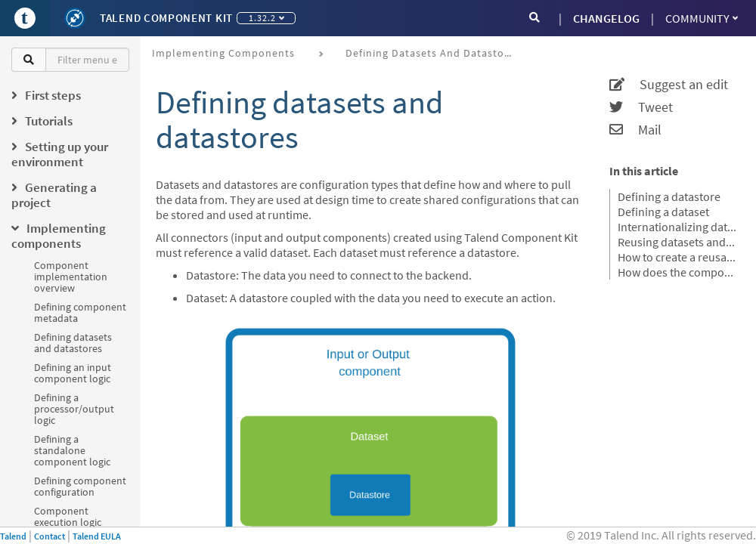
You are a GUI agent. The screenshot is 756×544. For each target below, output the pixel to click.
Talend (13, 536)
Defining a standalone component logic (72, 450)
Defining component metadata (80, 312)
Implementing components (223, 53)
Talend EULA (97, 536)
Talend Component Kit (166, 18)
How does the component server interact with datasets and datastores (677, 272)
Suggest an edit (669, 85)
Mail (635, 130)
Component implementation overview (71, 277)
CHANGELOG (606, 18)
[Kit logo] (75, 18)
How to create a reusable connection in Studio (677, 257)
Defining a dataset (663, 212)
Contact (50, 536)
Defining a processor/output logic (74, 409)
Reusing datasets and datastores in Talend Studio (677, 242)
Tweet (641, 107)
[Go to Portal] (25, 18)
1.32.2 (266, 18)
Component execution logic (68, 516)
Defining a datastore (669, 196)
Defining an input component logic (73, 373)
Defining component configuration (80, 486)
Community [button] (702, 18)
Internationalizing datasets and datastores (677, 227)
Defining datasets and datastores (73, 343)
